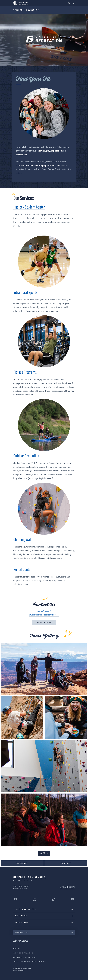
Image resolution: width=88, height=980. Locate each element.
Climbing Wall (22, 540)
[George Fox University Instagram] (35, 899)
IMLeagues (22, 863)
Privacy (16, 949)
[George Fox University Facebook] (16, 899)
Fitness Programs (25, 373)
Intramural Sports (25, 293)
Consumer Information (23, 953)
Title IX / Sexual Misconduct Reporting (30, 962)
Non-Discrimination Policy (25, 957)
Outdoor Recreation (26, 456)
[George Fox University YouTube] (72, 899)
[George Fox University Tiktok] (53, 899)
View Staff (44, 623)
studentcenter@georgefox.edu (43, 615)
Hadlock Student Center (29, 207)
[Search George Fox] (42, 932)
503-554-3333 (43, 611)
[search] (72, 932)
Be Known (21, 941)
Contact (66, 863)
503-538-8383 (67, 888)
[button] (69, 3)
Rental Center (22, 570)
